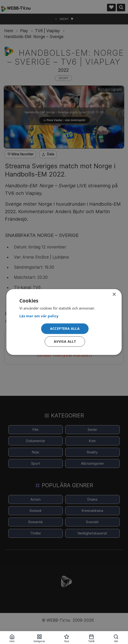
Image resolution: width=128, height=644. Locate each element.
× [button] (114, 295)
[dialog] (64, 322)
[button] (65, 329)
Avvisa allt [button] (65, 341)
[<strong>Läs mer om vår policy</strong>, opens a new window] (64, 316)
